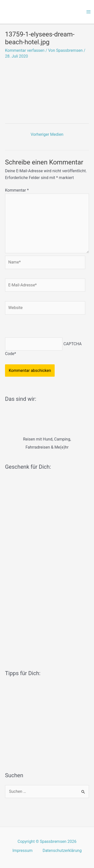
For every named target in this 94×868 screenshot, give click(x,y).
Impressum (22, 851)
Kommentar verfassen (25, 50)
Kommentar (17, 190)
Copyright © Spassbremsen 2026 (47, 841)
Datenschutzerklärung (62, 851)
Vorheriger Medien (47, 134)
